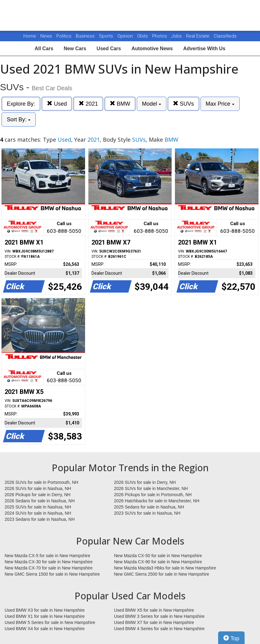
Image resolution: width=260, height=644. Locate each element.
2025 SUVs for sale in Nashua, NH (38, 507)
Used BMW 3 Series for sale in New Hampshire (159, 616)
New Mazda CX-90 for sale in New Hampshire (158, 562)
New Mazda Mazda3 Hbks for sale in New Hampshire (165, 568)
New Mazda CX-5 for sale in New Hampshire (47, 556)
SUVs (183, 104)
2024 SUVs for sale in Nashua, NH (38, 513)
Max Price (220, 104)
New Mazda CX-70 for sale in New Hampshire (49, 568)
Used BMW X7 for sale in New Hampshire (154, 622)
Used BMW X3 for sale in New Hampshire (45, 610)
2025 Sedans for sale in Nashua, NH (149, 507)
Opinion (126, 36)
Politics (64, 36)
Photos (160, 36)
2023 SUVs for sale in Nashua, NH (147, 513)
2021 (88, 104)
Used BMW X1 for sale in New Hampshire (45, 616)
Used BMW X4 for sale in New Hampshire (45, 629)
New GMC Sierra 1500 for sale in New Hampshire (52, 574)
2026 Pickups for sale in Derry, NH (38, 495)
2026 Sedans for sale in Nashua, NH (40, 501)
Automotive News (152, 49)
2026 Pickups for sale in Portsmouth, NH (153, 495)
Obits (143, 36)
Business (86, 36)
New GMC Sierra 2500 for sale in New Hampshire (162, 574)
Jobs (177, 36)
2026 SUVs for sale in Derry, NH (145, 482)
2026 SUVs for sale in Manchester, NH (151, 488)
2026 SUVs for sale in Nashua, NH (38, 488)
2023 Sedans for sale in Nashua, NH (40, 519)
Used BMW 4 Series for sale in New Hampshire (159, 629)
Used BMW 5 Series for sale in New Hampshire (50, 622)
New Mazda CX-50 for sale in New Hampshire (158, 556)
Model (152, 104)
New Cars (75, 49)
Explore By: (21, 104)
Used (57, 104)
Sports (107, 36)
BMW (120, 104)
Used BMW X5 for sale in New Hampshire (154, 610)
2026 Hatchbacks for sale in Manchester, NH (157, 501)
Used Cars (109, 49)
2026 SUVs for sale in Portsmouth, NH (41, 482)
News (46, 36)
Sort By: (19, 119)
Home (30, 36)
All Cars (44, 49)
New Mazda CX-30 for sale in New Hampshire (49, 562)
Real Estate (198, 36)
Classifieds (225, 36)
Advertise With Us (204, 49)
